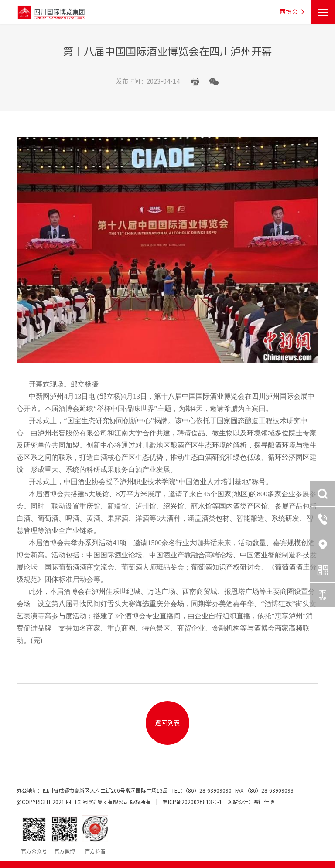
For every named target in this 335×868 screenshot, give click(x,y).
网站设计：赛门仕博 (251, 802)
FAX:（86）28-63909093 (264, 790)
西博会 (293, 12)
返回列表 (167, 723)
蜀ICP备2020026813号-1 (192, 802)
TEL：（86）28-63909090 (202, 790)
